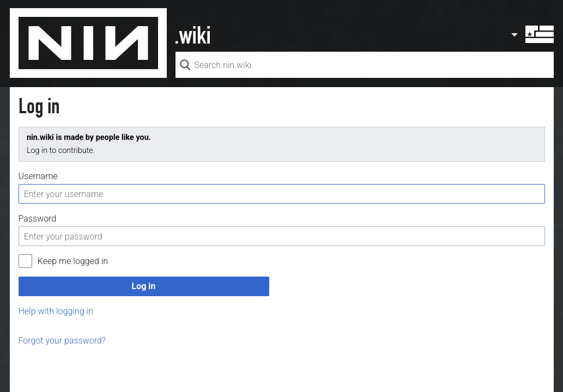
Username (38, 176)
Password (38, 219)
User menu (532, 34)
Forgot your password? (62, 341)
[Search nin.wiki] (365, 65)
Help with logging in (56, 311)
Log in (143, 286)
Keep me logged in (73, 261)
